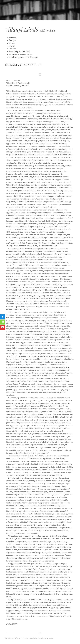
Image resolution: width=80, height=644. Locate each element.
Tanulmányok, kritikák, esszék (20, 54)
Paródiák (12, 49)
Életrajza (12, 40)
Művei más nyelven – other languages (23, 57)
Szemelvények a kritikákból (19, 52)
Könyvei (12, 43)
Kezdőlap (12, 38)
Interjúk (12, 46)
